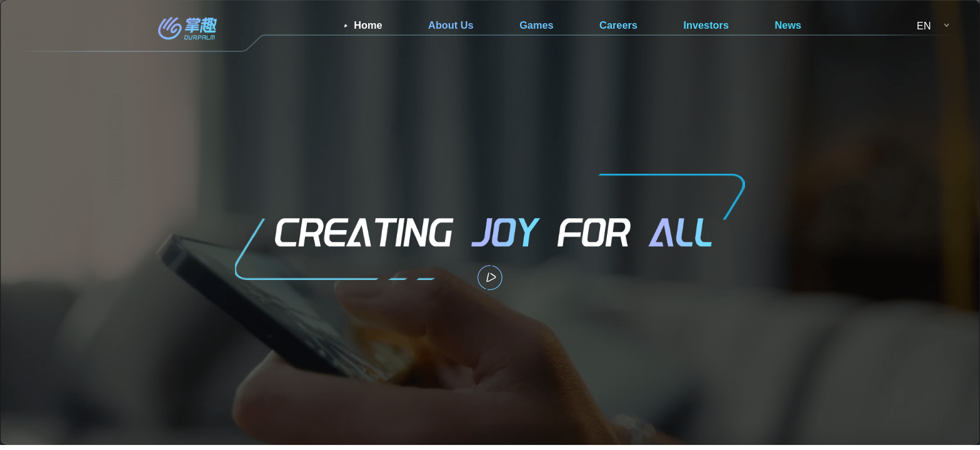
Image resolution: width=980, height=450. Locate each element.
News (788, 25)
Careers (618, 25)
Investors (706, 25)
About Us (451, 25)
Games (536, 25)
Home (368, 25)
